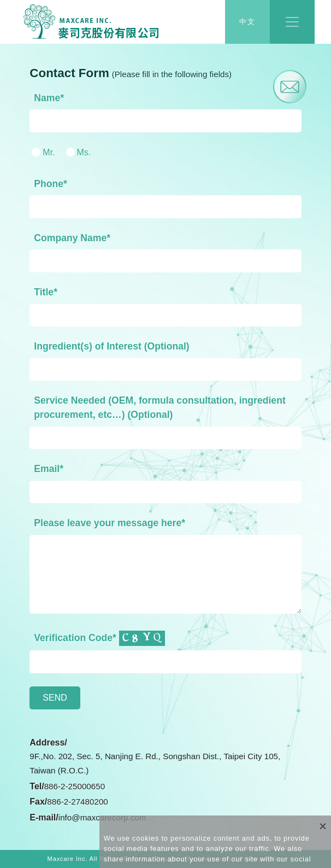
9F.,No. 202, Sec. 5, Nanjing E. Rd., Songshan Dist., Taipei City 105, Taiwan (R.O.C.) (155, 763)
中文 (247, 22)
